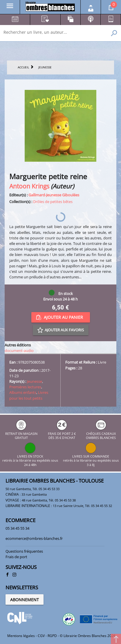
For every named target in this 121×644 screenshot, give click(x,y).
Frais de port (16, 557)
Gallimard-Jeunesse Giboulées (54, 195)
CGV (41, 636)
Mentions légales (21, 636)
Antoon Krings (29, 186)
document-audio (19, 351)
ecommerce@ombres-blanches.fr (34, 538)
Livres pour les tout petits (29, 395)
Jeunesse (35, 381)
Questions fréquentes (24, 551)
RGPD (52, 636)
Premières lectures (25, 387)
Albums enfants (23, 392)
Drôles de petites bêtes (53, 202)
